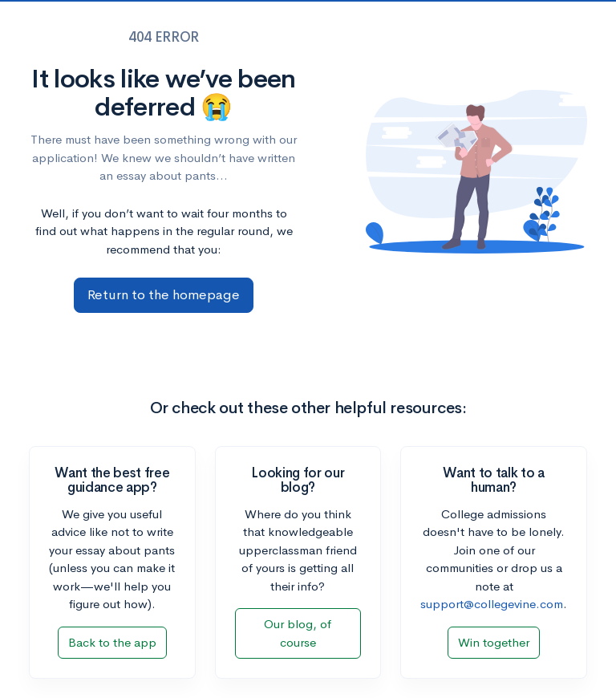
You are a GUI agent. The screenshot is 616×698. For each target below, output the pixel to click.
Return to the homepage (164, 295)
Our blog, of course (298, 633)
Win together (494, 642)
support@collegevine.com (492, 604)
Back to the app (112, 642)
